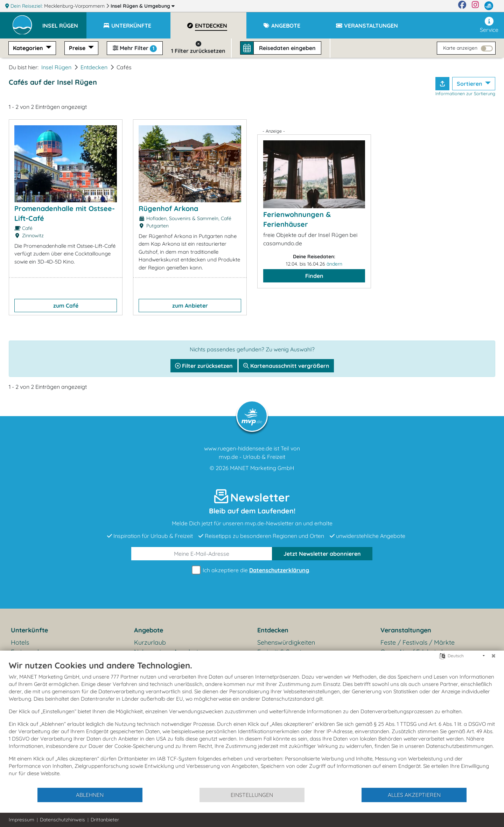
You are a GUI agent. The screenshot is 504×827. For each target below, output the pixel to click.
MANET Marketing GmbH (262, 468)
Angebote (149, 630)
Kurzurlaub (150, 642)
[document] (252, 724)
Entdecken (94, 67)
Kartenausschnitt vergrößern (286, 366)
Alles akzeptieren (414, 795)
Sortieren (470, 84)
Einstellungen (252, 795)
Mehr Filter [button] (135, 48)
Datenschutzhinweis (62, 820)
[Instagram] (475, 6)
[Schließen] (493, 656)
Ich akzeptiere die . (252, 570)
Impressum (22, 820)
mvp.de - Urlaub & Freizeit (252, 457)
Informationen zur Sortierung (465, 93)
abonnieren (322, 554)
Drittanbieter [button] (105, 820)
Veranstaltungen (406, 630)
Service (489, 25)
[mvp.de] (489, 6)
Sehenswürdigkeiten (286, 642)
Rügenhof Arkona (168, 208)
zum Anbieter (190, 306)
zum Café (66, 306)
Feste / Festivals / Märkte (418, 642)
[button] (64, 22)
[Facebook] (462, 6)
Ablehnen (90, 795)
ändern (334, 264)
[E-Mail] (202, 554)
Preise (78, 48)
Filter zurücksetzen (204, 366)
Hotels (20, 642)
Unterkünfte (29, 630)
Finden (314, 276)
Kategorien (29, 48)
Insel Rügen (143, 6)
